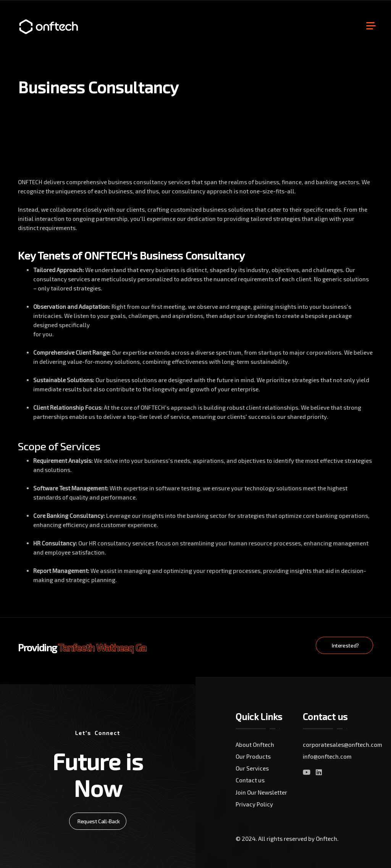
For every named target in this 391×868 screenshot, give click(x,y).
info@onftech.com (327, 756)
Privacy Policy (254, 804)
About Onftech (255, 745)
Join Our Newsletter (261, 792)
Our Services (252, 768)
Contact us (250, 780)
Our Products (253, 756)
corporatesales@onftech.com (336, 745)
